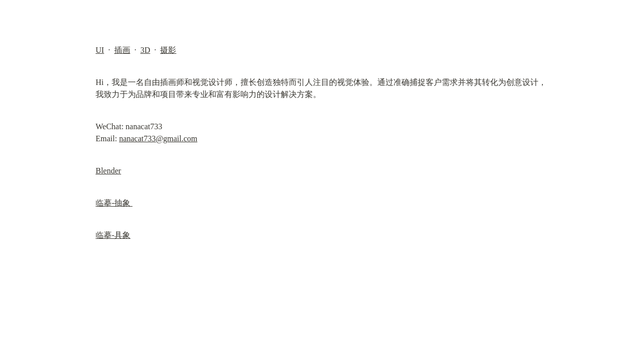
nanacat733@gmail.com (158, 139)
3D (145, 50)
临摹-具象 (113, 235)
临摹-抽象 (114, 203)
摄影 (168, 50)
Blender (108, 171)
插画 (122, 50)
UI (100, 50)
